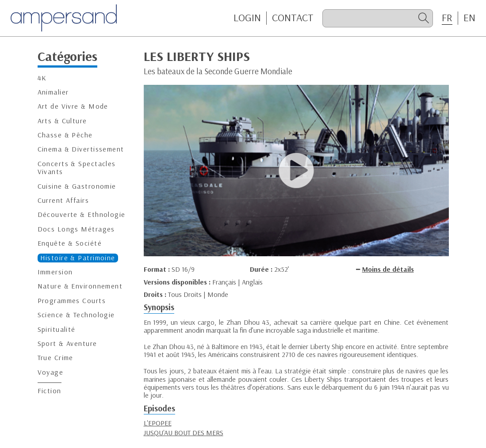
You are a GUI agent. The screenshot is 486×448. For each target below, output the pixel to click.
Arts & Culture (62, 121)
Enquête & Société (70, 243)
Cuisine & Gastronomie (77, 186)
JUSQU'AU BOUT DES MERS (184, 433)
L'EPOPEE (158, 423)
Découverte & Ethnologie (82, 215)
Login (247, 18)
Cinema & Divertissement (81, 149)
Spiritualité (57, 329)
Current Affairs (63, 200)
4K (42, 78)
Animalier (53, 92)
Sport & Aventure (67, 344)
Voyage (51, 372)
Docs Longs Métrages (76, 229)
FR (447, 18)
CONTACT (293, 18)
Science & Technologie (76, 315)
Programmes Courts (72, 301)
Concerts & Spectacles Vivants (77, 168)
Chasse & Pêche (65, 135)
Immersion (55, 272)
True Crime (55, 358)
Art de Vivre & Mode (73, 106)
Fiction (50, 391)
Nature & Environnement (80, 286)
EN (469, 18)
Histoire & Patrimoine (78, 258)
